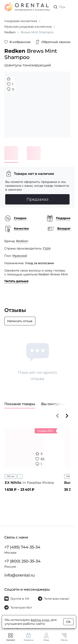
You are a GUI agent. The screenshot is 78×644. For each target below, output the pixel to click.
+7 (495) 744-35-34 (22, 547)
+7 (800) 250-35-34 (22, 561)
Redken (22, 241)
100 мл (11, 476)
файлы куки (40, 620)
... (20, 476)
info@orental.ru (19, 575)
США (47, 248)
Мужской (20, 256)
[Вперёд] (67, 416)
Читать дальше (16, 281)
